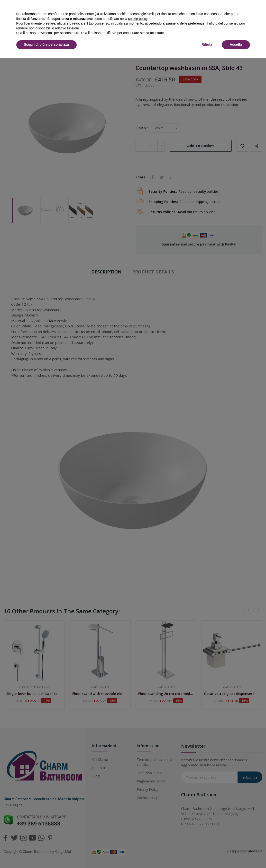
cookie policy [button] (138, 19)
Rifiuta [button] (207, 44)
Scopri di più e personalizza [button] (46, 44)
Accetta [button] (236, 44)
